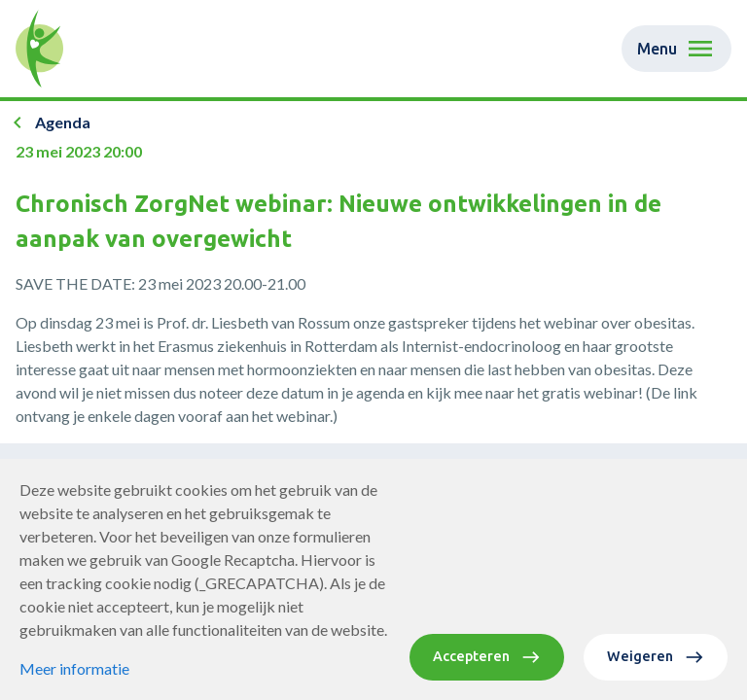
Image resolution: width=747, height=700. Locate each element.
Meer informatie (74, 668)
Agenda (63, 122)
